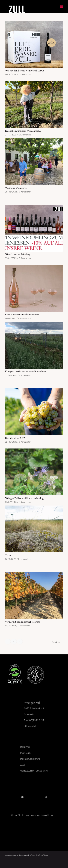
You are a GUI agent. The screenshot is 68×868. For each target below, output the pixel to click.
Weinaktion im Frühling (17, 254)
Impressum (25, 753)
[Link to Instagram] (46, 797)
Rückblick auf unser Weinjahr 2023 (23, 131)
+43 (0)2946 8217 (35, 720)
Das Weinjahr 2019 (15, 438)
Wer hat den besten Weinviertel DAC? (24, 70)
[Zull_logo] (28, 6)
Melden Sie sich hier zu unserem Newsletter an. (32, 815)
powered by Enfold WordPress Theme (35, 855)
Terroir (9, 555)
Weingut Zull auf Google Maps (34, 770)
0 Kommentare (25, 74)
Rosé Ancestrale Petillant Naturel (22, 314)
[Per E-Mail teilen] (23, 797)
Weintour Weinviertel (16, 188)
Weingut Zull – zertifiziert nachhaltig (24, 498)
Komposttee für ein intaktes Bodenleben (26, 371)
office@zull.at (30, 726)
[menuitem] (61, 6)
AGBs (23, 765)
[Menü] (61, 6)
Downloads (25, 747)
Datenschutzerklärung (30, 759)
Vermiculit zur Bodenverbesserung (23, 622)
